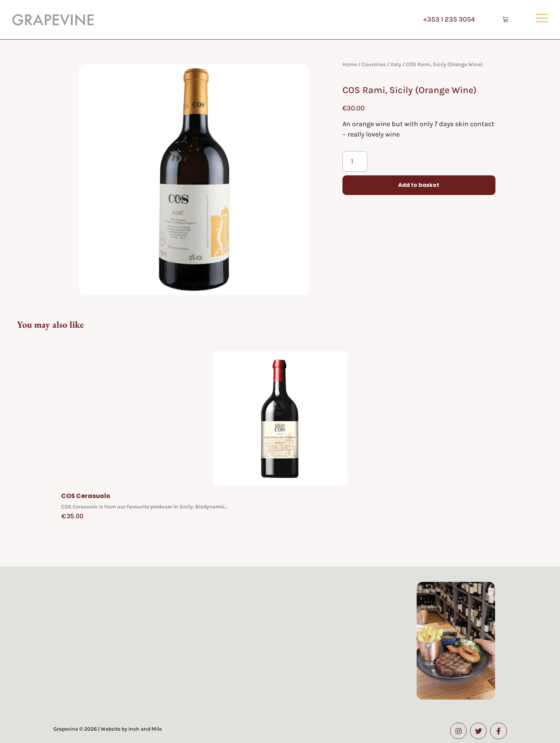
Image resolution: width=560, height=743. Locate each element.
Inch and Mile (145, 729)
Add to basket (419, 185)
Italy (396, 64)
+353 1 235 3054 (447, 19)
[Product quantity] (355, 162)
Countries (374, 64)
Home (350, 64)
